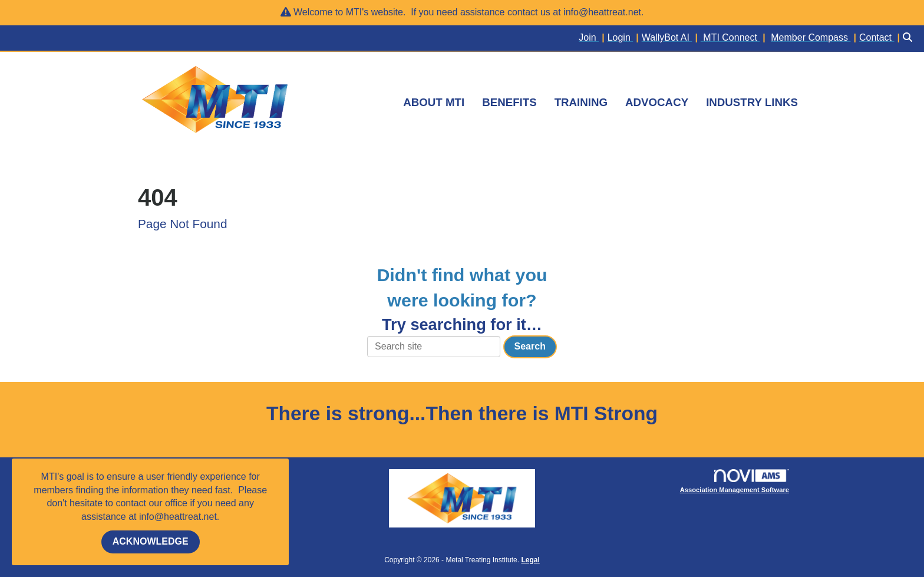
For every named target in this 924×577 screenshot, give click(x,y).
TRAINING (581, 102)
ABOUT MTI (434, 102)
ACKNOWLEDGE (151, 541)
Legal (530, 560)
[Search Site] (909, 38)
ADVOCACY (657, 102)
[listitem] (593, 38)
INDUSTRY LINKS (752, 102)
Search (530, 346)
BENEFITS (509, 102)
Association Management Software (735, 481)
